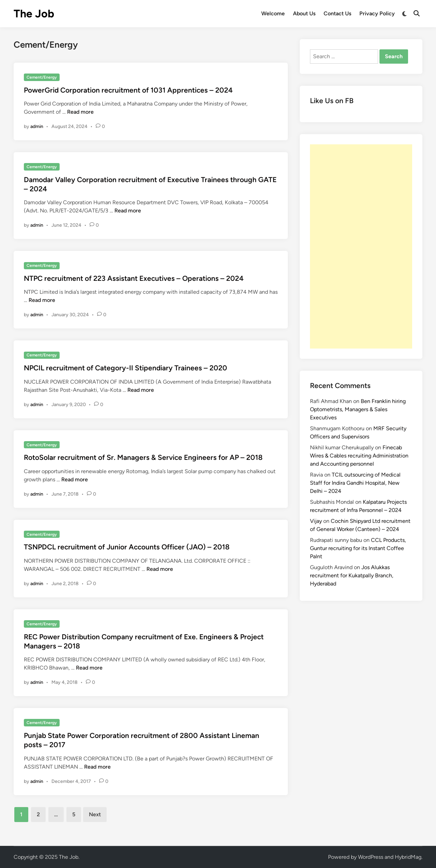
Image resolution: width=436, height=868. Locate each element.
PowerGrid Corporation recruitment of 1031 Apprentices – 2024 (128, 90)
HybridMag (408, 857)
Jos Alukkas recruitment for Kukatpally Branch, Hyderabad (352, 575)
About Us (304, 13)
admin (37, 126)
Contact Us (337, 13)
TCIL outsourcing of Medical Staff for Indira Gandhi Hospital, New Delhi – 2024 (355, 483)
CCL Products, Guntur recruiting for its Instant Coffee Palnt (358, 548)
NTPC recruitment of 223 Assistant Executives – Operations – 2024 (134, 278)
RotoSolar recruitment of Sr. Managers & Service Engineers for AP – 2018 (143, 457)
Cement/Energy (42, 77)
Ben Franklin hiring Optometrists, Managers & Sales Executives (358, 409)
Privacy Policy (377, 13)
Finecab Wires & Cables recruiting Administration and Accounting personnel (359, 456)
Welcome (273, 13)
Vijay (316, 521)
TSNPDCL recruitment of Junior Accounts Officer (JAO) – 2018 (127, 547)
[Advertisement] (361, 246)
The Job (34, 14)
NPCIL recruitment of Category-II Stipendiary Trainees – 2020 (126, 368)
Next (95, 814)
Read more (80, 112)
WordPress (371, 857)
